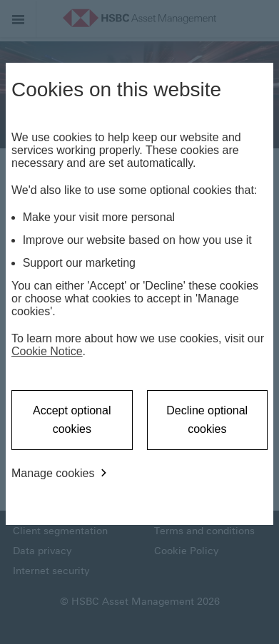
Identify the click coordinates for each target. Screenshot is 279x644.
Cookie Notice (47, 351)
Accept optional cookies (72, 420)
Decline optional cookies (207, 420)
